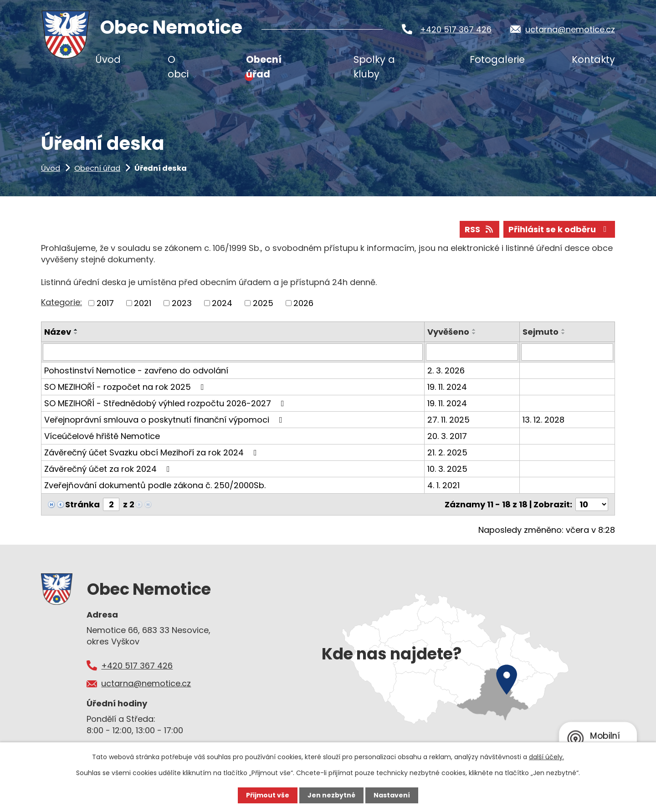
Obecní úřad (97, 168)
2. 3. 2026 (446, 370)
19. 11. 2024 (447, 387)
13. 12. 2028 (543, 420)
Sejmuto (541, 332)
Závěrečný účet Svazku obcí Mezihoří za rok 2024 (152, 452)
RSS (480, 229)
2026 (303, 303)
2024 (222, 303)
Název (58, 332)
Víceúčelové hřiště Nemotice (102, 436)
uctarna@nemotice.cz (570, 29)
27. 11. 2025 (448, 420)
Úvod (51, 168)
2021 (143, 303)
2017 (105, 303)
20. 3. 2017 (447, 436)
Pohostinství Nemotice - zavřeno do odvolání (136, 370)
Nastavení (392, 795)
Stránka (82, 504)
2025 (263, 303)
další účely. (546, 757)
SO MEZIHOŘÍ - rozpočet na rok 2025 (126, 387)
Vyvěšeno (448, 332)
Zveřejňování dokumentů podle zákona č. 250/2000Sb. (155, 485)
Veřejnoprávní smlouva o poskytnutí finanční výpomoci (165, 420)
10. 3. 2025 (447, 469)
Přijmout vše (268, 795)
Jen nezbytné (331, 795)
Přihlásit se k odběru (559, 229)
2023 (182, 303)
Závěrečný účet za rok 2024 (109, 469)
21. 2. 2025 (447, 452)
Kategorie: (61, 302)
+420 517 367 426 (456, 29)
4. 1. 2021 (443, 485)
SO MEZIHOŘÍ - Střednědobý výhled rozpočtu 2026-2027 (166, 403)
